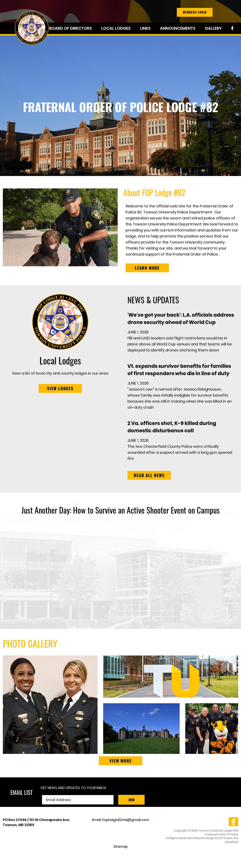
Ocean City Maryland (231, 840)
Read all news (149, 475)
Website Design (204, 838)
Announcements (178, 28)
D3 (221, 838)
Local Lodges (116, 28)
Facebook (232, 29)
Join (131, 800)
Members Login (195, 12)
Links (145, 28)
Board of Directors (71, 28)
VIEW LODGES (60, 388)
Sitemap (120, 846)
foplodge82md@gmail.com (125, 820)
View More (120, 761)
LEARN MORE (147, 268)
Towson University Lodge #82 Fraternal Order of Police (218, 832)
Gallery (213, 28)
